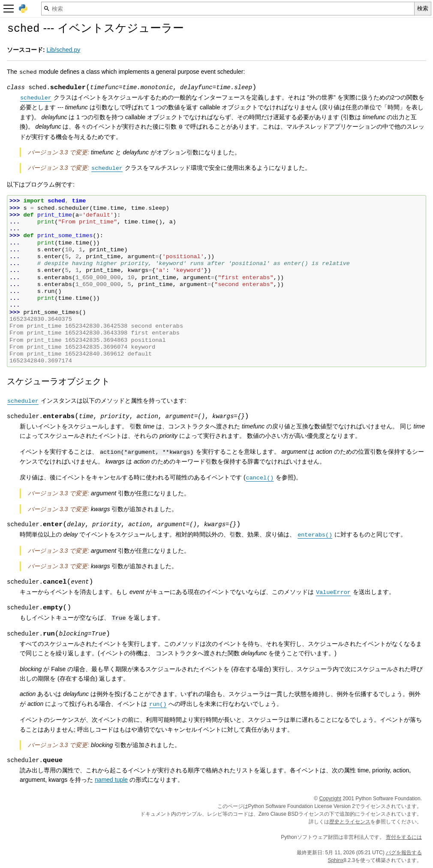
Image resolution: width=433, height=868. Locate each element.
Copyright (330, 799)
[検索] (228, 9)
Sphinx (336, 860)
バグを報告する (404, 853)
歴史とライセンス (350, 822)
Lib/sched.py (64, 50)
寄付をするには (404, 837)
